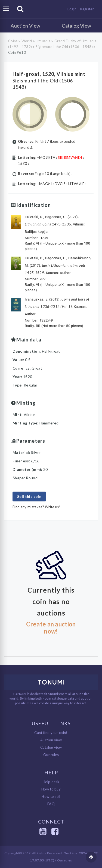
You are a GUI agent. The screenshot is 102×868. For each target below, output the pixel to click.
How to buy (51, 789)
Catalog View (76, 26)
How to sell (51, 796)
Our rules (51, 755)
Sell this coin (29, 496)
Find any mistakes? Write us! (36, 507)
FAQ (51, 804)
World (27, 41)
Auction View (25, 26)
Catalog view (51, 747)
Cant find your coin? (51, 733)
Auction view (51, 740)
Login (72, 9)
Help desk (51, 782)
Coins (13, 41)
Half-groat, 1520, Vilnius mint (49, 74)
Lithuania (43, 41)
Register (87, 9)
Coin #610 (17, 52)
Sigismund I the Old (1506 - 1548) (64, 47)
